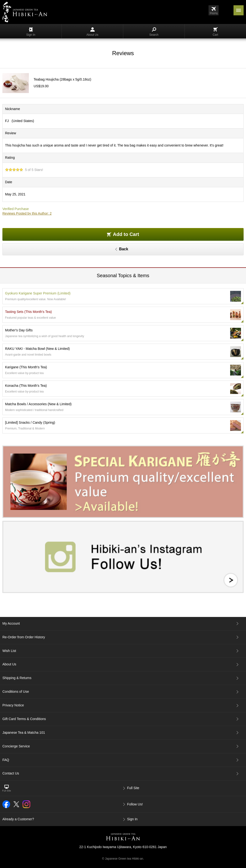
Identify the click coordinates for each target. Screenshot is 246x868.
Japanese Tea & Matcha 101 (24, 733)
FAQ (6, 760)
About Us (92, 32)
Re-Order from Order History (24, 637)
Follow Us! (135, 804)
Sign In (31, 32)
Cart (215, 32)
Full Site (133, 788)
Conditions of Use (16, 692)
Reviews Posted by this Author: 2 (27, 213)
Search (154, 32)
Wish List (9, 651)
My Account (11, 623)
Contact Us (11, 773)
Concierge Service (16, 746)
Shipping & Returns (17, 678)
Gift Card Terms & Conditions (24, 719)
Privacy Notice (13, 705)
